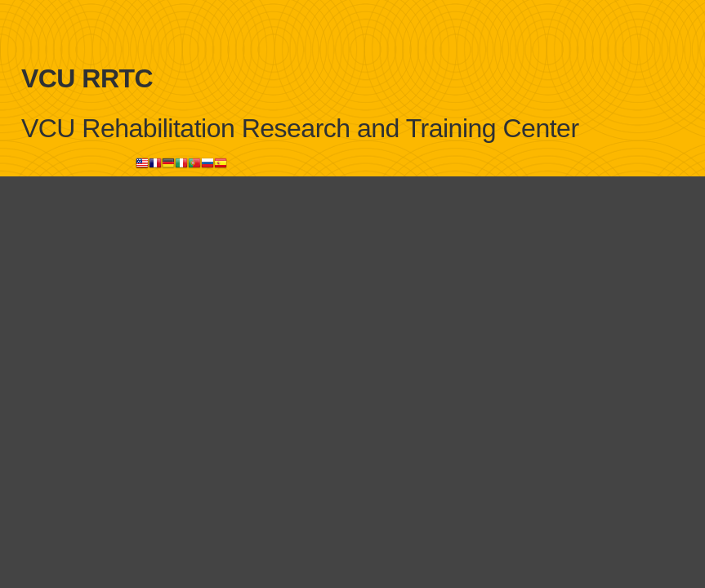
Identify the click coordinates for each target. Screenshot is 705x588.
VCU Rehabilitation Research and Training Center (300, 128)
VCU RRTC (87, 78)
